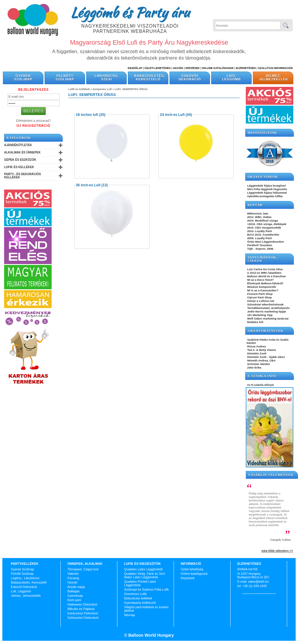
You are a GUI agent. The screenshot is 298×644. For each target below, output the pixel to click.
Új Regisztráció (33, 126)
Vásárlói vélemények (271, 475)
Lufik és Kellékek (19, 167)
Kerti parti (74, 600)
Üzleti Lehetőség (158, 68)
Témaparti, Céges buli (83, 569)
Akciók (178, 68)
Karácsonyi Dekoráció (83, 613)
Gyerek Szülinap (23, 77)
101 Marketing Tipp (259, 315)
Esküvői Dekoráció (190, 77)
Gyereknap (75, 596)
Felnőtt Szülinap (65, 77)
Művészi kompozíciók (261, 287)
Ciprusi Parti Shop (259, 297)
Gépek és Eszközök (20, 160)
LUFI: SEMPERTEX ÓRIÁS (131, 89)
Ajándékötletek (18, 145)
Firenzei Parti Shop (260, 294)
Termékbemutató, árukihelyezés (268, 308)
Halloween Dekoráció (82, 604)
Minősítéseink (262, 133)
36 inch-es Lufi (88, 185)
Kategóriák (19, 138)
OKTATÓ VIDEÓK (263, 177)
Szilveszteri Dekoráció (83, 618)
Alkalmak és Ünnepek (22, 152)
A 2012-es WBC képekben (264, 273)
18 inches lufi (87, 115)
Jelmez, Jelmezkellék (274, 77)
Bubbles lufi (255, 322)
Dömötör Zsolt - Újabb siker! (266, 357)
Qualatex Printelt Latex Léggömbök (140, 583)
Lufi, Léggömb (231, 77)
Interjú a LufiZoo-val (260, 301)
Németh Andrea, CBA (261, 360)
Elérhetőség (246, 68)
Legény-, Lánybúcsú (25, 578)
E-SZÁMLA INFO (262, 376)
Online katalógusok (194, 574)
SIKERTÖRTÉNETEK (265, 331)
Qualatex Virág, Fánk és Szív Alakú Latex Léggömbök (145, 575)
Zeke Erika (254, 367)
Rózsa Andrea (256, 346)
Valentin (73, 574)
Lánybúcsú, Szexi (106, 77)
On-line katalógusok (218, 68)
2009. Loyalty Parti (259, 238)
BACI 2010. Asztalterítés (263, 235)
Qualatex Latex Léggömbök (143, 569)
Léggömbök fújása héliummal (267, 193)
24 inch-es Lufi (172, 115)
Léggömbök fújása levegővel (266, 186)
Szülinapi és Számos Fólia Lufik (146, 589)
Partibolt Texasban (259, 245)
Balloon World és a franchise (266, 276)
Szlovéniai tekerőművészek (265, 304)
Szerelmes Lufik (135, 594)
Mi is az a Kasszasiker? (262, 290)
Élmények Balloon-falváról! (265, 283)
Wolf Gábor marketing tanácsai (267, 318)
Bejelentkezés (33, 89)
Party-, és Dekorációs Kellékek (22, 176)
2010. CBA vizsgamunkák (264, 228)
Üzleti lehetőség (192, 569)
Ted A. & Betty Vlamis (261, 350)
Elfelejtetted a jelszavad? (33, 121)
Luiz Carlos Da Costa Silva (265, 269)
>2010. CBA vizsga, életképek (266, 224)
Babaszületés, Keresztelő (149, 77)
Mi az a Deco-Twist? (260, 280)
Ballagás (73, 591)
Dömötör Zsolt (256, 353)
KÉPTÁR (255, 205)
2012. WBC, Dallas (259, 217)
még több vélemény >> (277, 551)
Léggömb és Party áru (130, 12)
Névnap (129, 615)
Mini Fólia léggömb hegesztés (267, 189)
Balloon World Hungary (151, 635)
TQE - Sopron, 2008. (260, 249)
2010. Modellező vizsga (262, 220)
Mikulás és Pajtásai (81, 609)
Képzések (193, 68)
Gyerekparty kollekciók (140, 603)
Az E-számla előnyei (260, 385)
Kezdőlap (135, 68)
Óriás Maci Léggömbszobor (265, 242)
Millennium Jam (257, 213)
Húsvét (72, 582)
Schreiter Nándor (258, 364)
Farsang (73, 578)
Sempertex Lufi (102, 89)
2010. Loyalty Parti (259, 231)
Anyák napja (76, 587)
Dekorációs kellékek (138, 598)
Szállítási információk (276, 68)
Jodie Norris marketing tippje (266, 311)
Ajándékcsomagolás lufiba (264, 196)
